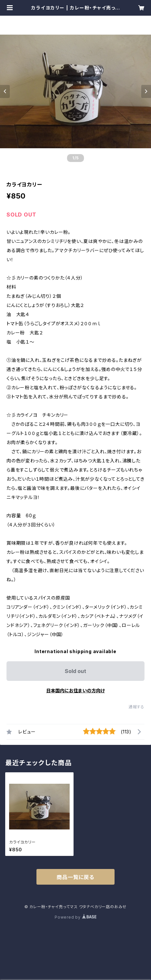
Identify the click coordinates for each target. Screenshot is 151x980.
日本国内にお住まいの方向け (75, 691)
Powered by (75, 917)
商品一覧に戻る (75, 877)
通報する (137, 707)
